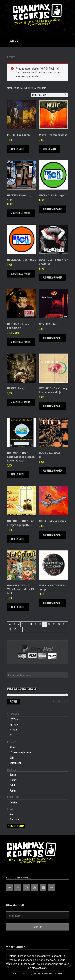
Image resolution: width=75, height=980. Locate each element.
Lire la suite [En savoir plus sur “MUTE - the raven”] (18, 149)
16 (10, 629)
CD (11, 735)
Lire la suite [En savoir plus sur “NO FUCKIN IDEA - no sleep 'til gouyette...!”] (18, 539)
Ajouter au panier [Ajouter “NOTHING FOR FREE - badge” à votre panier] (53, 603)
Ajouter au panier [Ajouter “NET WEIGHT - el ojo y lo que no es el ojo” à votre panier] (53, 406)
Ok (15, 974)
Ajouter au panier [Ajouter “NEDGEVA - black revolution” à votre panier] (21, 342)
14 (59, 624)
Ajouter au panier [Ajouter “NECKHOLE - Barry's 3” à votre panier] (53, 209)
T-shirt (13, 780)
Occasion (14, 819)
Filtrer (14, 701)
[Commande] (49, 95)
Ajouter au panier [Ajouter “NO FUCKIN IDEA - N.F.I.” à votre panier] (53, 471)
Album (13, 747)
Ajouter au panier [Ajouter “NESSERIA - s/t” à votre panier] (21, 402)
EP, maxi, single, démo (20, 752)
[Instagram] (26, 888)
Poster (13, 790)
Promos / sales (16, 826)
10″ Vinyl (14, 725)
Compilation (15, 763)
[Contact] (43, 888)
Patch (12, 785)
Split (12, 758)
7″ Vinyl (13, 730)
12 (49, 624)
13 (54, 624)
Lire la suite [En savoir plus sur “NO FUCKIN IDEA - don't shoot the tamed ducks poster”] (18, 474)
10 (40, 624)
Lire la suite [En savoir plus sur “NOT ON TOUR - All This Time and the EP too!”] (18, 607)
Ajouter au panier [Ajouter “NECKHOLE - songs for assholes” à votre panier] (53, 277)
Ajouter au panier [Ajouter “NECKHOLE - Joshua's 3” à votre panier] (21, 274)
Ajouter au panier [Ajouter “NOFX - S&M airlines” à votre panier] (53, 535)
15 (64, 624)
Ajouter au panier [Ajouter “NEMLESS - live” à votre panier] (53, 338)
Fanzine (13, 802)
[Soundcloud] (51, 888)
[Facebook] (18, 888)
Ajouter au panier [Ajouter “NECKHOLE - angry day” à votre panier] (21, 213)
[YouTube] (35, 888)
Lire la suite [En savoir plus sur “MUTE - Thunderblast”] (50, 149)
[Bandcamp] (9, 888)
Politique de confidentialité (42, 974)
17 (15, 629)
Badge (13, 775)
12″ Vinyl (14, 719)
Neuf (12, 814)
